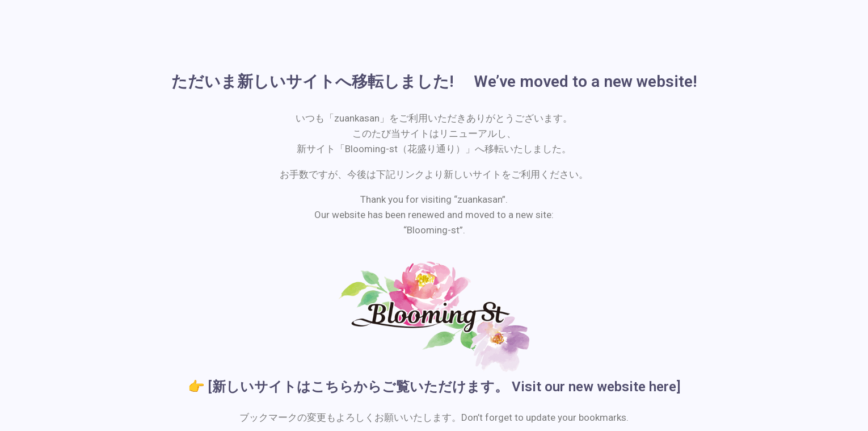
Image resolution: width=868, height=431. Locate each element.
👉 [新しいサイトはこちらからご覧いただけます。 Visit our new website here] (434, 387)
